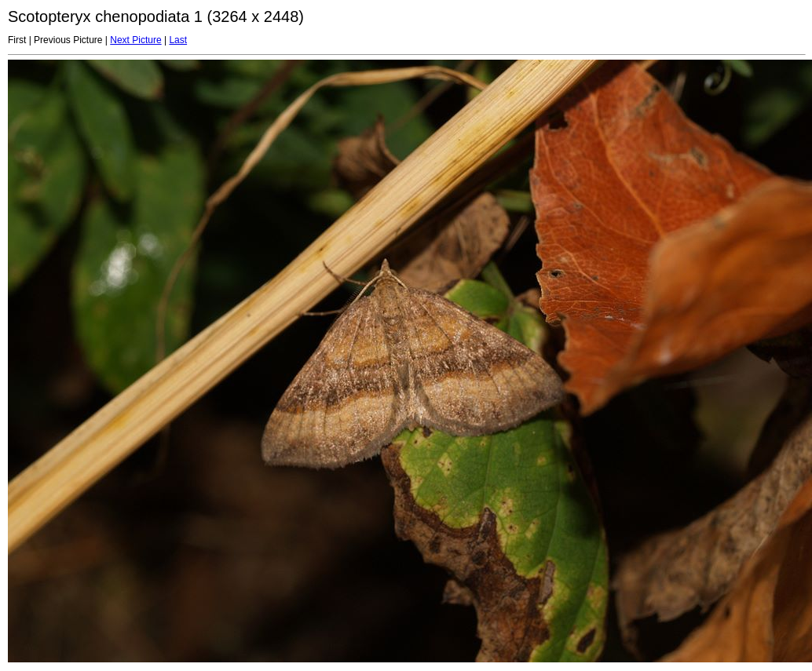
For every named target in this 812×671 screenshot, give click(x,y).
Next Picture (135, 40)
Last (178, 40)
